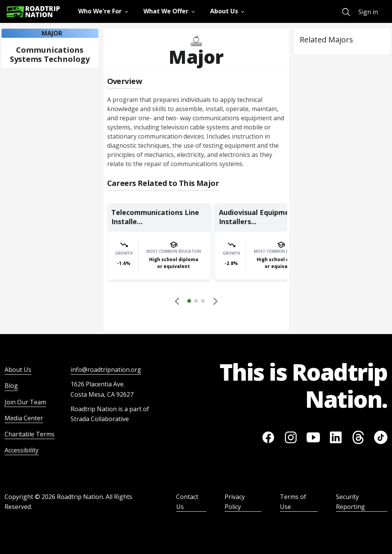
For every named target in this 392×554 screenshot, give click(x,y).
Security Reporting (350, 502)
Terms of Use (293, 502)
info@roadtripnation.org (106, 370)
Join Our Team (25, 402)
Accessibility (22, 450)
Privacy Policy (235, 502)
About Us (18, 370)
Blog (11, 386)
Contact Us (187, 502)
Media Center (24, 418)
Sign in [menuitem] (368, 12)
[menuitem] (346, 12)
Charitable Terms (30, 434)
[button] (196, 302)
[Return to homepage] (33, 12)
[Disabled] (177, 301)
